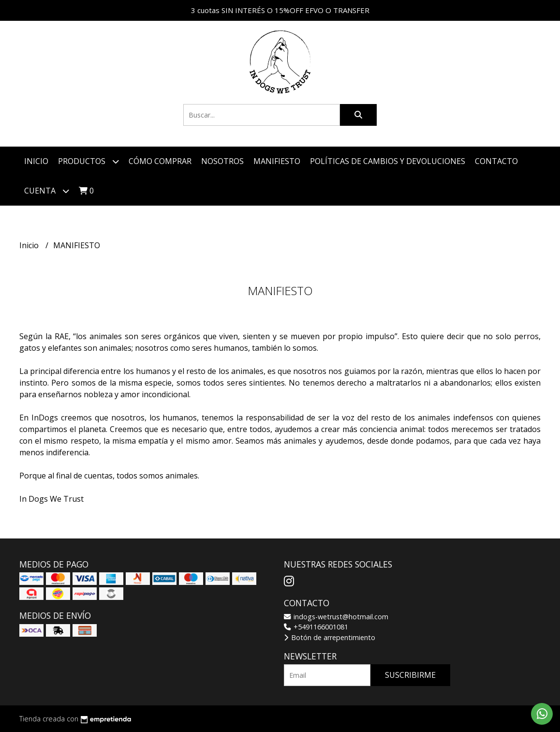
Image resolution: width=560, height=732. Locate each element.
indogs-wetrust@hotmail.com (336, 617)
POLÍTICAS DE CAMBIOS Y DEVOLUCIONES (388, 161)
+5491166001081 (316, 627)
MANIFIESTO (277, 161)
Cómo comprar (160, 161)
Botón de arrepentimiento (330, 637)
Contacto (496, 161)
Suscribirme (410, 675)
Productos (88, 161)
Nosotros (222, 161)
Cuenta (47, 191)
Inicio (36, 161)
